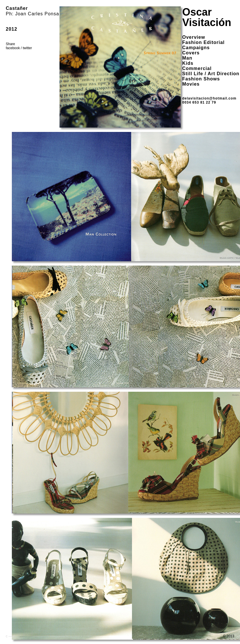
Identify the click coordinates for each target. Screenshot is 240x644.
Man (187, 58)
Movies (191, 84)
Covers (191, 53)
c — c (10, 636)
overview (194, 37)
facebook (13, 48)
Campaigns (196, 48)
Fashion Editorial (203, 42)
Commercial (197, 68)
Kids (188, 63)
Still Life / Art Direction (211, 74)
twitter (27, 48)
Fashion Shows (201, 79)
